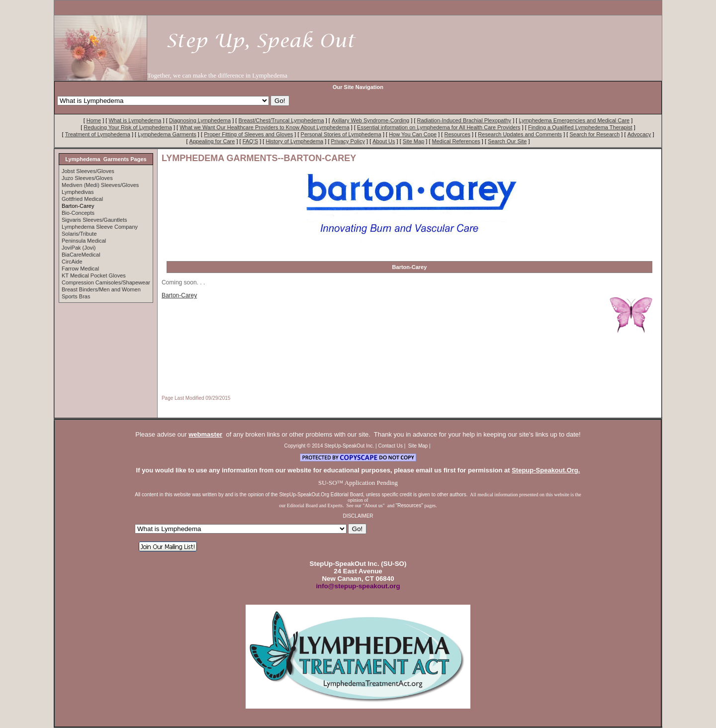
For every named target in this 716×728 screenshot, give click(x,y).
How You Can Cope (413, 134)
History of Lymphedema (294, 141)
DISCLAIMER (358, 516)
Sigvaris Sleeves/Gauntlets (94, 220)
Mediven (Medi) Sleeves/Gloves (100, 185)
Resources (457, 134)
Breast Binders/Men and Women (101, 289)
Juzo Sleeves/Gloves (87, 178)
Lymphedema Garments (167, 134)
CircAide (72, 262)
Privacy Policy (348, 141)
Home (94, 120)
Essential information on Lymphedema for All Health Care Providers (439, 127)
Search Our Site (507, 141)
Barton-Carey (179, 295)
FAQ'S (250, 141)
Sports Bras (76, 296)
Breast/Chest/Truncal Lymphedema (281, 120)
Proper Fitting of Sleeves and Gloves (248, 134)
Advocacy (639, 134)
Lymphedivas (78, 192)
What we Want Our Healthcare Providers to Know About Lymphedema (265, 127)
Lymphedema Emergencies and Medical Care (574, 120)
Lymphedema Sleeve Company (100, 227)
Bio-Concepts (78, 213)
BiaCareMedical (81, 255)
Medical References (456, 141)
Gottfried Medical (82, 199)
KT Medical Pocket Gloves (94, 275)
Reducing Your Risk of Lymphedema (128, 127)
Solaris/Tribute (79, 234)
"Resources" (410, 505)
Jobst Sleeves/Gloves (88, 171)
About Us (384, 141)
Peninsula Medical (84, 241)
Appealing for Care (212, 141)
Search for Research (594, 134)
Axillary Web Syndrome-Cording (370, 120)
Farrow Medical (80, 269)
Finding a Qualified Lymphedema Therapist (580, 127)
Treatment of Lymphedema (98, 134)
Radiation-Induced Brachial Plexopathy (464, 120)
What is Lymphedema (135, 120)
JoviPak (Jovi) (79, 248)
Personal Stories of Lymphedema (341, 134)
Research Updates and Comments (520, 134)
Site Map (413, 141)
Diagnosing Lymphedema (200, 120)
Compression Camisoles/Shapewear (106, 282)
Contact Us (391, 446)
